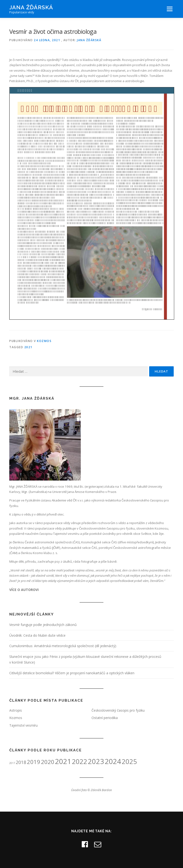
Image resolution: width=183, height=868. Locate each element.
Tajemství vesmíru (23, 725)
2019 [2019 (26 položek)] (34, 762)
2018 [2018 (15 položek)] (21, 762)
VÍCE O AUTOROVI (24, 590)
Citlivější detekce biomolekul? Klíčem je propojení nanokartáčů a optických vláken (72, 673)
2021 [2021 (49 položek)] (63, 761)
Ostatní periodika (105, 718)
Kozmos (44, 341)
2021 (28, 347)
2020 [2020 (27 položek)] (48, 762)
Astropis (16, 710)
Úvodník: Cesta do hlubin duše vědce (37, 635)
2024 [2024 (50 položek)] (113, 761)
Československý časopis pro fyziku (118, 710)
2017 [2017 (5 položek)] (12, 763)
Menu (170, 9)
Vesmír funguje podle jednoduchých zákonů (43, 625)
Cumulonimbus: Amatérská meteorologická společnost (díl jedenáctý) (63, 646)
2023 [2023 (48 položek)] (96, 761)
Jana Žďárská (31, 7)
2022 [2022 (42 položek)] (80, 761)
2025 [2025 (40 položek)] (129, 761)
